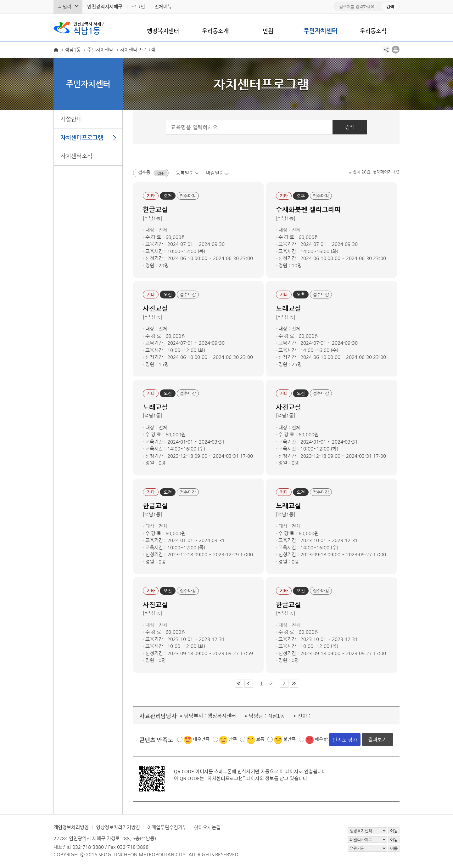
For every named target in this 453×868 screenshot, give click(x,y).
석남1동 (89, 28)
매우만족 (201, 739)
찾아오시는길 (207, 828)
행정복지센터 (163, 31)
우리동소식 (373, 31)
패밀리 (65, 6)
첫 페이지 (239, 684)
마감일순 (215, 173)
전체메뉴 (163, 6)
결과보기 (377, 740)
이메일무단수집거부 (167, 828)
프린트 (396, 50)
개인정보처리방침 (71, 828)
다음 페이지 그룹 (284, 684)
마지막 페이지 (294, 684)
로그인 (138, 6)
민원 (268, 31)
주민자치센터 (321, 31)
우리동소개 (215, 31)
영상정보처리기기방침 (118, 828)
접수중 (144, 173)
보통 (260, 739)
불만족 (290, 739)
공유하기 (386, 50)
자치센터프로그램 (82, 137)
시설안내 (71, 119)
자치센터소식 (76, 156)
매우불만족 (325, 739)
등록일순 (185, 173)
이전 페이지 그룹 (249, 684)
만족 (233, 739)
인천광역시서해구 (105, 6)
